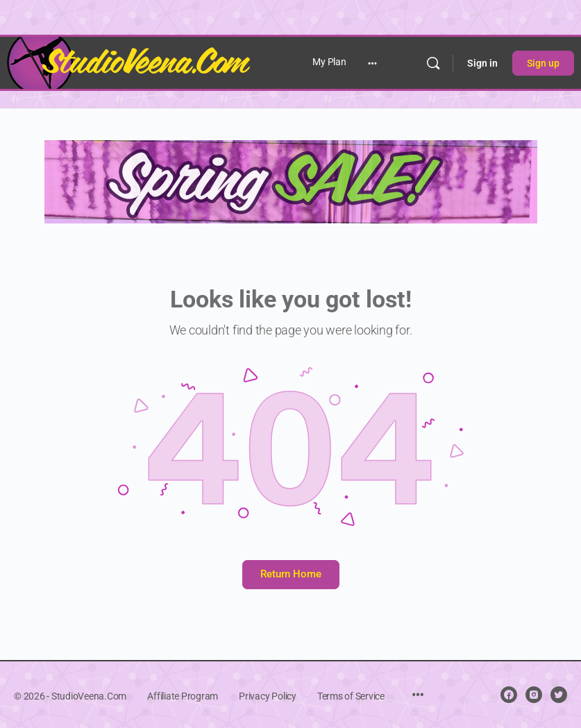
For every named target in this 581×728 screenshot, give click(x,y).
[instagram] (534, 695)
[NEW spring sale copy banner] (291, 181)
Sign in (482, 63)
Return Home (291, 574)
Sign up (543, 63)
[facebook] (509, 695)
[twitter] (559, 695)
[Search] (433, 63)
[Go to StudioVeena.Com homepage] (128, 62)
